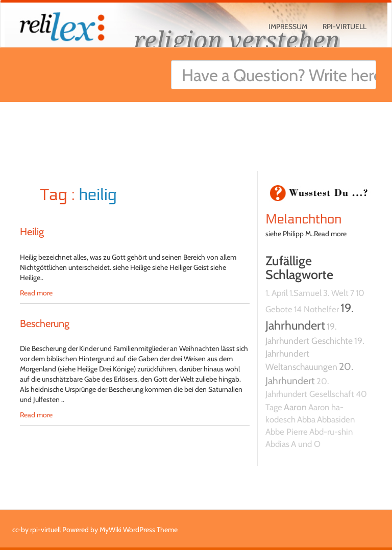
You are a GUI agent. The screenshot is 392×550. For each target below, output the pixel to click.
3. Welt (336, 293)
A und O (306, 444)
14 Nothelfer (316, 309)
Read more (36, 293)
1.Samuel (305, 293)
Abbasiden (336, 419)
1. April (277, 293)
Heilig (32, 232)
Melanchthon (303, 219)
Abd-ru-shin (331, 432)
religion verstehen (237, 40)
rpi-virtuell (345, 27)
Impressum (288, 27)
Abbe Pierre (287, 432)
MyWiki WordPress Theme (139, 530)
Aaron (295, 407)
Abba (306, 419)
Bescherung (45, 323)
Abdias (277, 444)
